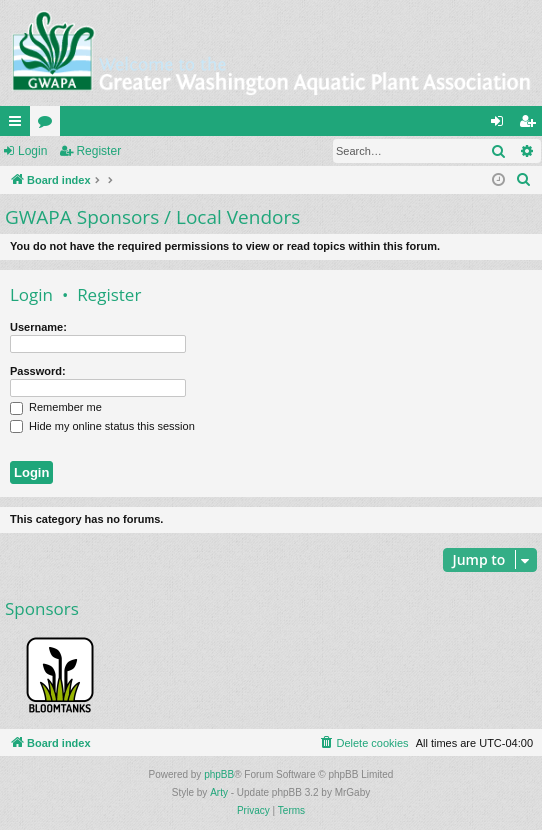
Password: (38, 371)
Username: (38, 327)
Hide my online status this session (102, 426)
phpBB (219, 774)
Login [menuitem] (501, 125)
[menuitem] (524, 180)
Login (32, 151)
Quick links (19, 125)
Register (98, 151)
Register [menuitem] (531, 125)
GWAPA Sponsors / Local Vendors (152, 217)
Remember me (56, 407)
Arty (219, 792)
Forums (49, 125)
